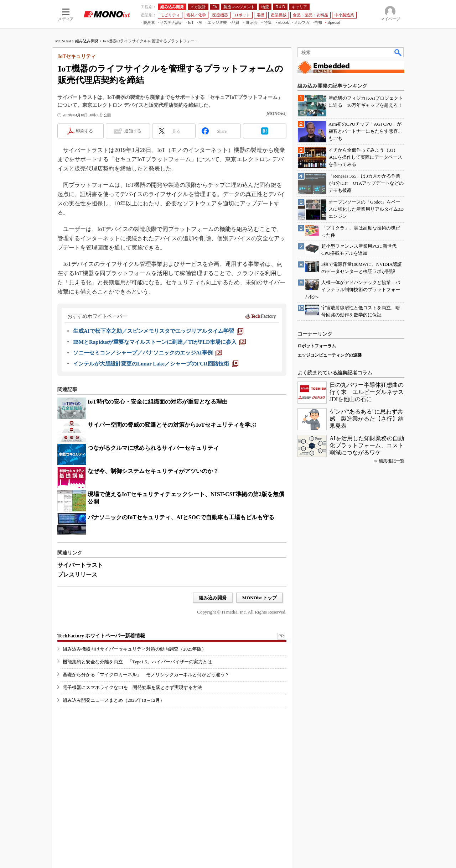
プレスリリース (77, 575)
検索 (398, 52)
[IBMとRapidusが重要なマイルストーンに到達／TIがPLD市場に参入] (159, 342)
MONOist (63, 41)
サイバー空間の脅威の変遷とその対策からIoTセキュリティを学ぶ (172, 425)
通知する (133, 131)
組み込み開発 (87, 41)
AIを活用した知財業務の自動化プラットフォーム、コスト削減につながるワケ (367, 445)
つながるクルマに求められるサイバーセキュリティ (153, 448)
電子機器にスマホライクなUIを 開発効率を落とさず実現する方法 (132, 687)
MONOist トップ (260, 598)
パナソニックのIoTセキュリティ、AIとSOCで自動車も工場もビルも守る (181, 517)
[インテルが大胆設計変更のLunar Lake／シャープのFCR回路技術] (156, 364)
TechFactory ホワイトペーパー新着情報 (101, 636)
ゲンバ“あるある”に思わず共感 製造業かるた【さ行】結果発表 (367, 419)
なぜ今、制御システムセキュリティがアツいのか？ (153, 471)
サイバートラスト (80, 565)
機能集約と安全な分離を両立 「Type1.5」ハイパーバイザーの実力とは (137, 662)
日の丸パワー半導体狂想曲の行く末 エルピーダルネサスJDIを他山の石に (367, 392)
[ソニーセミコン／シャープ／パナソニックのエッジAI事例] (147, 353)
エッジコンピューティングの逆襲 (330, 355)
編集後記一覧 (392, 461)
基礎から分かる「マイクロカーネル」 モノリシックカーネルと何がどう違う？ (146, 675)
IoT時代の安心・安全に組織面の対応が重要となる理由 (158, 402)
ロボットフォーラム (317, 346)
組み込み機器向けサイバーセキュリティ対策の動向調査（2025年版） (134, 649)
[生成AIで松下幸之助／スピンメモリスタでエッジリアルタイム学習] (158, 331)
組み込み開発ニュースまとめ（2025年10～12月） (114, 700)
